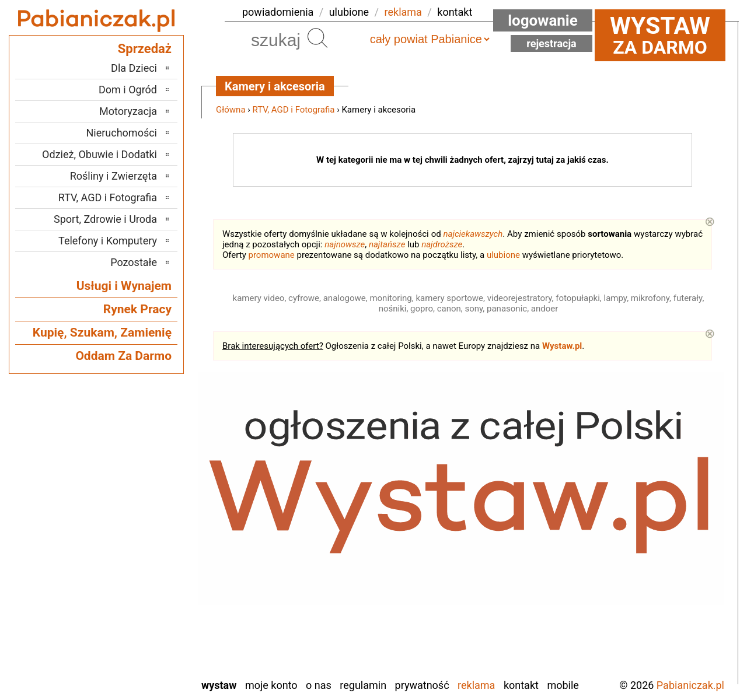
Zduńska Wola (127, 668)
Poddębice (135, 574)
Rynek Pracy (137, 309)
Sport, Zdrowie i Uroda (105, 219)
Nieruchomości (121, 133)
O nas (319, 685)
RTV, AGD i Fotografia (294, 110)
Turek (145, 621)
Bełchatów (135, 479)
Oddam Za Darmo (123, 356)
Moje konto (271, 685)
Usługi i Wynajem (124, 286)
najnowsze (345, 244)
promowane (272, 255)
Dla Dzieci (134, 68)
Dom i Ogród (128, 90)
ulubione (349, 12)
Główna (231, 110)
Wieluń (142, 637)
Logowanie (543, 20)
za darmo (660, 35)
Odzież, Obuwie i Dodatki (100, 154)
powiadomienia (278, 12)
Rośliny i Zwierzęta (114, 176)
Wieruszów (134, 652)
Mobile (563, 685)
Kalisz (144, 526)
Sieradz (141, 589)
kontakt (455, 12)
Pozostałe (134, 262)
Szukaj (317, 38)
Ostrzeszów (132, 542)
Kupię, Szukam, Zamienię (102, 332)
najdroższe (442, 244)
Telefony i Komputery (108, 241)
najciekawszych (473, 234)
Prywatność (422, 685)
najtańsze (387, 244)
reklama (403, 12)
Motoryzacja (128, 111)
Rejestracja (551, 43)
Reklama (476, 685)
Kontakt (521, 685)
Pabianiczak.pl (690, 685)
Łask (146, 495)
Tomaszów (134, 605)
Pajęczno (137, 558)
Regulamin (363, 685)
